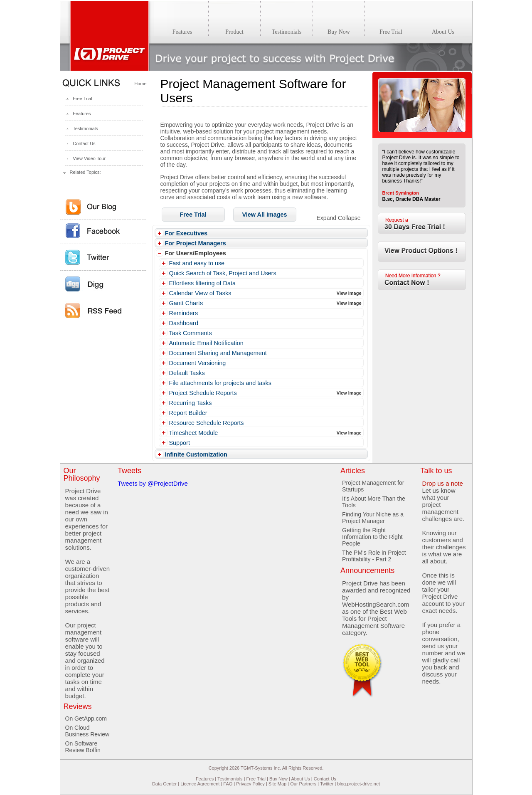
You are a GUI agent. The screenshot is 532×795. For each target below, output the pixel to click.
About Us (300, 779)
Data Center (164, 784)
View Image (349, 293)
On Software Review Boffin (83, 747)
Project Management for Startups (373, 486)
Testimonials (85, 128)
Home (140, 84)
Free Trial (82, 99)
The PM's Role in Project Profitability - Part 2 (374, 556)
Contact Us (84, 143)
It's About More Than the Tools (374, 502)
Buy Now (278, 779)
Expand (326, 218)
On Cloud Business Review (87, 731)
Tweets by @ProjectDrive (153, 483)
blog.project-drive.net (358, 784)
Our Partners (303, 784)
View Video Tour (89, 158)
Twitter (327, 784)
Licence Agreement (200, 784)
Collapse (349, 218)
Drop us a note (442, 483)
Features (82, 114)
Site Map (277, 784)
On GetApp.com (86, 718)
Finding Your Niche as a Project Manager (373, 518)
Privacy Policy (250, 784)
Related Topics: (85, 172)
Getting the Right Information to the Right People (372, 537)
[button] (193, 215)
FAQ (228, 784)
